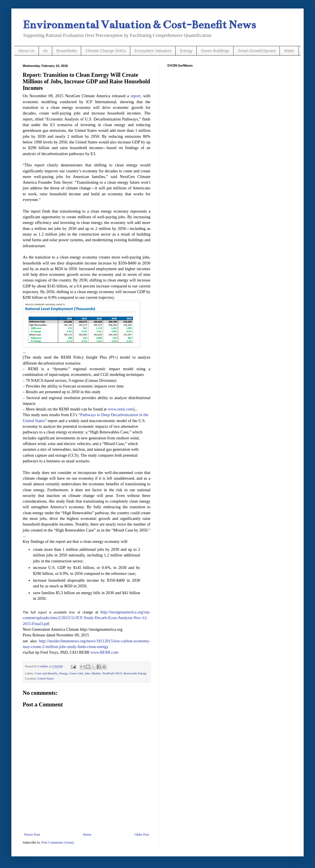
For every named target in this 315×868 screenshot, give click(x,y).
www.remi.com (120, 409)
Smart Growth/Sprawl (257, 51)
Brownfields (67, 51)
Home (87, 835)
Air (46, 51)
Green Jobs (76, 673)
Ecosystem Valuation (153, 51)
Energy (186, 51)
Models (96, 673)
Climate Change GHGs (106, 51)
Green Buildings (215, 51)
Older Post (142, 835)
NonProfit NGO (112, 673)
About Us (26, 51)
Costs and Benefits (46, 673)
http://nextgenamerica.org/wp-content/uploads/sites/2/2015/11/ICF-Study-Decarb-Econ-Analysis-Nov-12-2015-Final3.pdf (87, 618)
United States (46, 678)
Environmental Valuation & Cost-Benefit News (139, 25)
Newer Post (32, 835)
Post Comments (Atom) (58, 842)
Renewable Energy (135, 673)
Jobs (87, 673)
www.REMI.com (104, 652)
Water (289, 51)
